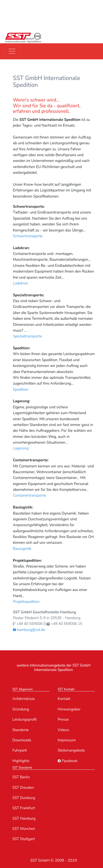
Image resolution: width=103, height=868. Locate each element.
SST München (24, 829)
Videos (63, 730)
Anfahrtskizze (24, 699)
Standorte (21, 730)
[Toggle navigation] (12, 51)
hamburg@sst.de (29, 630)
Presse (63, 719)
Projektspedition (26, 602)
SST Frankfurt (24, 808)
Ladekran (20, 283)
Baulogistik (22, 549)
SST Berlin (21, 777)
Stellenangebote (71, 750)
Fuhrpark (20, 750)
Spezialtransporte (27, 336)
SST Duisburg (24, 798)
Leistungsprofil (25, 719)
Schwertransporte (28, 236)
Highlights (21, 761)
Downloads (22, 740)
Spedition (21, 389)
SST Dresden (23, 788)
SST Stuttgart (24, 839)
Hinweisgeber (69, 709)
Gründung (21, 709)
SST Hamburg (24, 818)
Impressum (67, 740)
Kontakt (64, 699)
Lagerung (21, 448)
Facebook (68, 761)
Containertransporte (30, 495)
